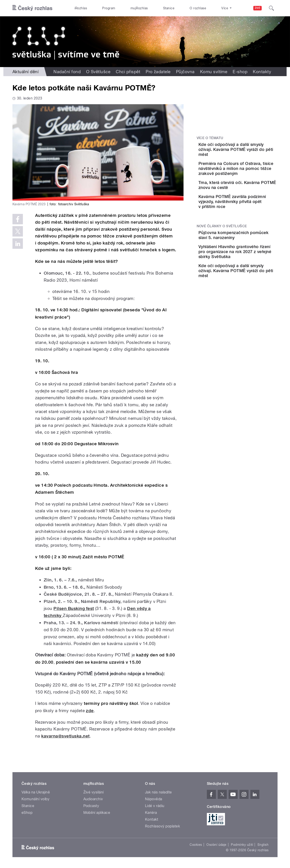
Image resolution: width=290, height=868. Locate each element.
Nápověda (154, 799)
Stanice (169, 8)
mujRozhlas (139, 8)
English (263, 845)
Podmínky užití (242, 845)
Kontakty (262, 72)
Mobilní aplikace (97, 813)
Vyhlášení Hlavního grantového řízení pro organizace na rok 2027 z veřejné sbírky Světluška (249, 279)
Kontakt (152, 819)
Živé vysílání (94, 792)
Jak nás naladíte (158, 792)
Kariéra (151, 813)
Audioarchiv (93, 799)
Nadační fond (67, 72)
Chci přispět (128, 72)
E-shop (240, 72)
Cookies (196, 845)
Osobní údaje (216, 845)
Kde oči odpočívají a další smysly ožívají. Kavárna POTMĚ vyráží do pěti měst (251, 149)
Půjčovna (185, 72)
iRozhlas (81, 8)
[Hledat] (271, 8)
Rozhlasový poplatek (162, 826)
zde (90, 711)
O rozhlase (198, 8)
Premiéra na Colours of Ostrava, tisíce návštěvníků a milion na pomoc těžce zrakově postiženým (250, 173)
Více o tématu (210, 138)
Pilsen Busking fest (74, 608)
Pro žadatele (158, 72)
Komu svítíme (214, 72)
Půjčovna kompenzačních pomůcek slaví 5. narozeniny (249, 255)
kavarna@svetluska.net (65, 736)
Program (109, 8)
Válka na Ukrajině (36, 792)
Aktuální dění (25, 72)
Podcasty (91, 806)
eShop (27, 813)
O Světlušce (98, 72)
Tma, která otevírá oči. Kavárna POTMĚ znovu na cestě (249, 194)
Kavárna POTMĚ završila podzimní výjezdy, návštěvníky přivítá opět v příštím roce (248, 217)
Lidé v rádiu (155, 806)
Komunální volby (35, 799)
